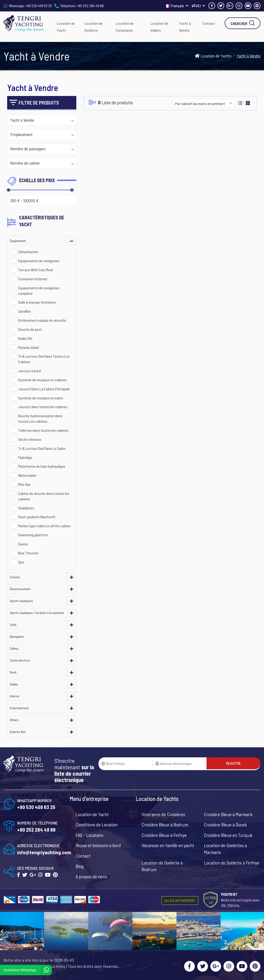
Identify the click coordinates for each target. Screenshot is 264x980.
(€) (198, 6)
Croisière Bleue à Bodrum (165, 824)
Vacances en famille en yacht (168, 845)
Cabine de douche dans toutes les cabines (44, 496)
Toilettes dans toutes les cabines (43, 430)
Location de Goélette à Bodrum (162, 866)
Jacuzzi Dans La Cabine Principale (44, 389)
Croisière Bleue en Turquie (228, 835)
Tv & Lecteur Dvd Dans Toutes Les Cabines (44, 359)
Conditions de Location (97, 824)
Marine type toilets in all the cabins (44, 526)
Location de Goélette (93, 27)
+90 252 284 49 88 (90, 6)
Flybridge (25, 457)
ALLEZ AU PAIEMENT (180, 900)
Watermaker (27, 475)
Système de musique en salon (41, 398)
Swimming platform (33, 535)
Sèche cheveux (30, 439)
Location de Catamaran (125, 27)
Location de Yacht (66, 27)
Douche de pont (30, 329)
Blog (80, 866)
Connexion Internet (33, 279)
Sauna (23, 544)
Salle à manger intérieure (37, 302)
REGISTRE (233, 763)
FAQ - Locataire (90, 835)
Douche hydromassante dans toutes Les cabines (40, 418)
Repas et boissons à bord (98, 845)
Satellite (24, 311)
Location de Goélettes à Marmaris (225, 849)
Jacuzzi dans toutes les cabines (43, 407)
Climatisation (28, 252)
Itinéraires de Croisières (163, 814)
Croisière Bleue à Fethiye (164, 835)
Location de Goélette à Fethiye (232, 863)
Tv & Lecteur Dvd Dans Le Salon (42, 448)
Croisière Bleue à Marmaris (228, 814)
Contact (209, 23)
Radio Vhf (25, 338)
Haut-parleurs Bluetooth (37, 517)
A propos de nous (91, 876)
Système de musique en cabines (42, 380)
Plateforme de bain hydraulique (42, 466)
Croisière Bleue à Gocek (225, 824)
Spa (21, 562)
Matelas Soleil (28, 347)
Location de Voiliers (159, 27)
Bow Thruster (28, 553)
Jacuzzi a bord (29, 371)
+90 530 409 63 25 (39, 6)
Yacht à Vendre (185, 27)
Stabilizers (26, 508)
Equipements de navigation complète (39, 291)
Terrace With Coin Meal (35, 270)
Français (177, 6)
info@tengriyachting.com (44, 852)
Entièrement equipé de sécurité (42, 320)
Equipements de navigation (39, 261)
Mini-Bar (24, 484)
